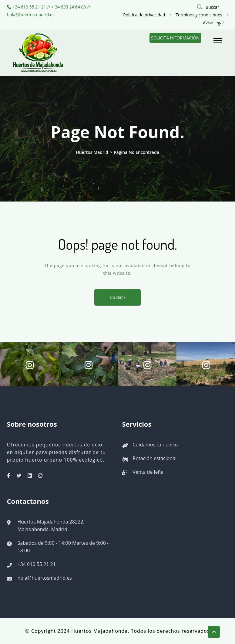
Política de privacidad (144, 15)
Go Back (117, 297)
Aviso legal (213, 23)
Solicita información (175, 38)
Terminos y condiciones (199, 15)
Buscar (212, 7)
